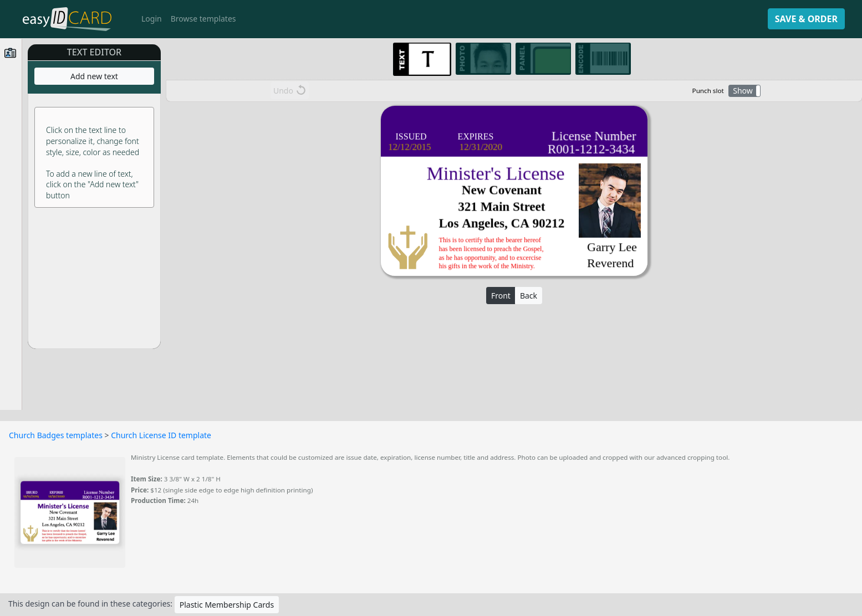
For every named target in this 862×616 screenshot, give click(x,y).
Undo (290, 90)
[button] (744, 91)
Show (743, 91)
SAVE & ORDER (806, 19)
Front (501, 296)
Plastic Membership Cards (227, 605)
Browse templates (203, 19)
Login (152, 19)
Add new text (94, 76)
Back (529, 296)
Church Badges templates (56, 435)
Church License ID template (161, 435)
